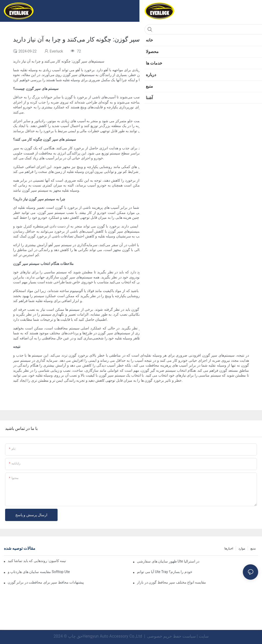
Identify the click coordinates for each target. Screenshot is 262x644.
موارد (242, 548)
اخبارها (229, 548)
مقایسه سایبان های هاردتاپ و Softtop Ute (39, 572)
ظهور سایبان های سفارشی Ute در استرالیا (168, 561)
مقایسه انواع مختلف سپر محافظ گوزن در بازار (171, 582)
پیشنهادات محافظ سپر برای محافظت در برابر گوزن (46, 582)
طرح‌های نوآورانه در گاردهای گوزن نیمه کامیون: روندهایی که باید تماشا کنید (37, 561)
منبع (253, 548)
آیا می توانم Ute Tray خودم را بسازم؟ (165, 572)
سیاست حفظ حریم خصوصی (171, 636)
